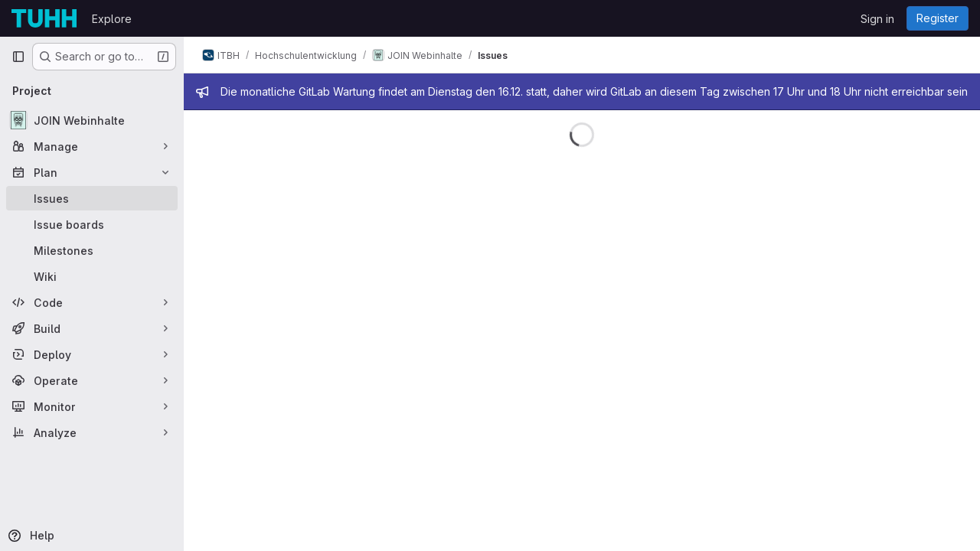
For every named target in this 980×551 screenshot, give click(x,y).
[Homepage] (44, 18)
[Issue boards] (92, 224)
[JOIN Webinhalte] (92, 120)
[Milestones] (92, 250)
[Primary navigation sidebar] (18, 57)
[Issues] (92, 198)
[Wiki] (92, 276)
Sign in (877, 19)
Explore (112, 19)
